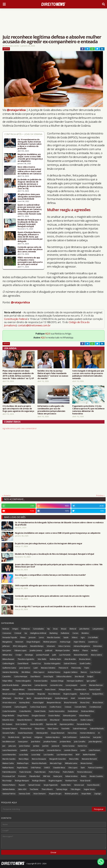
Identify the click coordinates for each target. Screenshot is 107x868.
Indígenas (38, 737)
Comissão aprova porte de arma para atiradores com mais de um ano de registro (52, 596)
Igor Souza (27, 737)
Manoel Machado (81, 655)
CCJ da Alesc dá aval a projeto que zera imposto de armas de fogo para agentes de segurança (18, 408)
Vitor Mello (42, 659)
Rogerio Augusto (70, 694)
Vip (48, 629)
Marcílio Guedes (54, 637)
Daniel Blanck (23, 663)
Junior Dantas (25, 746)
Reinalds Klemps (37, 646)
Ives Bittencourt (9, 742)
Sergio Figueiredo (51, 785)
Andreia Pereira (54, 672)
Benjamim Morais (54, 703)
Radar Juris (58, 776)
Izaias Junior (23, 742)
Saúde (66, 637)
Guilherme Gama (9, 668)
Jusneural (55, 746)
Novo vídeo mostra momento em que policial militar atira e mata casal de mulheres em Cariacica (29, 170)
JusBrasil (49, 650)
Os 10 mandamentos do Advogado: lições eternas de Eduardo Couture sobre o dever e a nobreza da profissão (29, 144)
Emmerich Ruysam (70, 720)
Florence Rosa (26, 729)
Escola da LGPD (37, 724)
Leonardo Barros (54, 750)
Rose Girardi (85, 781)
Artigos (15, 629)
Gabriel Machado (97, 729)
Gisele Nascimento (25, 733)
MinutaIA (6, 690)
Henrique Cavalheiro (75, 681)
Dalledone (65, 633)
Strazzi (64, 629)
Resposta (41, 694)
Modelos (85, 633)
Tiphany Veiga (62, 789)
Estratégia (29, 655)
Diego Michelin (8, 716)
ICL (4, 737)
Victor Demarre (39, 794)
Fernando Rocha (84, 724)
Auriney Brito (25, 703)
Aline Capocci (39, 672)
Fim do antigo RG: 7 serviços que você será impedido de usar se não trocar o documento (55, 606)
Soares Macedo (93, 785)
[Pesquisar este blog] (47, 809)
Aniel (73, 698)
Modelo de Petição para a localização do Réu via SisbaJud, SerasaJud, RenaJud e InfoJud (29, 223)
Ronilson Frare (71, 781)
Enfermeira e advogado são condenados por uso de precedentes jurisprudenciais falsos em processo (51, 410)
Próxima (100, 496)
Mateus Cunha (8, 763)
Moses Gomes (86, 763)
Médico (76, 650)
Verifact (94, 650)
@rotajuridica (16, 110)
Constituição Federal (16, 319)
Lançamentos (98, 629)
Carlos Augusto (21, 707)
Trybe (87, 668)
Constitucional (95, 707)
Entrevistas (98, 646)
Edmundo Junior (70, 716)
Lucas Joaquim (71, 685)
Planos (85, 650)
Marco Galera (96, 655)
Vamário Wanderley (10, 672)
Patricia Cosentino (95, 768)
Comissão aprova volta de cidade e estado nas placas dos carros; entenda (30, 249)
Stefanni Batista (9, 789)
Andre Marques (61, 698)
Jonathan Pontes (50, 742)
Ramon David (95, 690)
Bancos (84, 672)
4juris (29, 698)
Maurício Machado (39, 763)
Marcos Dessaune (39, 759)
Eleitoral (73, 629)
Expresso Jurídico (67, 724)
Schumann (51, 646)
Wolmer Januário (71, 794)
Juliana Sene (27, 685)
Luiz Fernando (65, 655)
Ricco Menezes (54, 694)
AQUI (48, 334)
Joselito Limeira (36, 650)
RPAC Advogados (20, 646)
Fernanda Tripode (10, 637)
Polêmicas (26, 629)
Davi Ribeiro (35, 677)
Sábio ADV (22, 789)
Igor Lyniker (91, 681)
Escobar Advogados (52, 663)
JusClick (45, 746)
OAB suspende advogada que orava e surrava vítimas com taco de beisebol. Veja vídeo (55, 585)
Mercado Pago (56, 763)
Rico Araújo (7, 781)
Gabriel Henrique (80, 729)
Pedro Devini (50, 690)
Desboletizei (73, 711)
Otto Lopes (73, 768)
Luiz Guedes (49, 755)
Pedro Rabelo (68, 772)
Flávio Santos (53, 729)
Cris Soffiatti (93, 637)
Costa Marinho (25, 711)
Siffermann (7, 698)
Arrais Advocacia (9, 703)
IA (99, 733)
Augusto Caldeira (70, 672)
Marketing (53, 633)
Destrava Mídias (88, 711)
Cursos (75, 633)
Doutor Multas (54, 716)
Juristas (36, 746)
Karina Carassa (68, 746)
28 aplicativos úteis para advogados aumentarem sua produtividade (29, 197)
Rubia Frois (85, 694)
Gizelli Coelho (85, 663)
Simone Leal (79, 785)
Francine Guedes (41, 681)
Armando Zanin (84, 698)
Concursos (7, 633)
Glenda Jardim (42, 733)
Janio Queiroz (25, 668)
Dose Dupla (48, 677)
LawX (36, 668)
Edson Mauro (85, 716)
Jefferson (6, 646)
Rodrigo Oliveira (39, 781)
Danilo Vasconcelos (57, 711)
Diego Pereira (23, 716)
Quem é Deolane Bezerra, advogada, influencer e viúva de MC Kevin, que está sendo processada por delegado (30, 237)
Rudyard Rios (98, 694)
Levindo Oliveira (71, 750)
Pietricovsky (76, 668)
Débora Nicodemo (64, 677)
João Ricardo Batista (11, 685)
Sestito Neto (66, 785)
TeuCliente (34, 789)
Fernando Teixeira (10, 729)
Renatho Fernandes (26, 694)
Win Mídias (26, 672)
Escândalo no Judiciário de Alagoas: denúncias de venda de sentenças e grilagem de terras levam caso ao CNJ (29, 184)
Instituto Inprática (53, 737)
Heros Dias (72, 733)
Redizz (84, 776)
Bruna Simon (98, 703)
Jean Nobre (36, 742)
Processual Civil (9, 776)
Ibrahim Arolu (14, 737)
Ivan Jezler (97, 737)
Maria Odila (74, 759)
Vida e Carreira (64, 646)
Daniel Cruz (36, 663)
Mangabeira (7, 642)
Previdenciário (80, 690)
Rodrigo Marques (22, 781)
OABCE (47, 768)
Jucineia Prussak (43, 655)
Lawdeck (24, 750)
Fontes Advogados (23, 681)
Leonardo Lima (56, 685)
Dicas (55, 629)
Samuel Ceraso (34, 785)
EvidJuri (90, 677)
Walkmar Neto (55, 659)
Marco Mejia (24, 759)
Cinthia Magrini (8, 663)
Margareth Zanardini (58, 759)
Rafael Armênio (72, 776)
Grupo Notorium (58, 733)
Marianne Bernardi (89, 759)
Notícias (6, 49)
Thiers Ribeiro (47, 789)
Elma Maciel (55, 720)
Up (26, 633)
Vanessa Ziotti (24, 794)
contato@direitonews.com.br (34, 325)
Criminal (18, 633)
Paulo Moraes (40, 772)
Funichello (66, 729)
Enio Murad (79, 677)
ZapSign (98, 794)
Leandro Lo (93, 642)
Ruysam (22, 785)
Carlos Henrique (21, 677)
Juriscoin (32, 637)
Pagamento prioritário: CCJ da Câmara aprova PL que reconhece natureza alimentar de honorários (88, 410)
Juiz (4, 746)
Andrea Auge (65, 642)
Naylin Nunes (22, 768)
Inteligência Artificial (38, 633)
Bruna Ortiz (85, 703)
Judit (54, 655)
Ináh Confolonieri (70, 737)
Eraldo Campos (87, 720)
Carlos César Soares (38, 707)
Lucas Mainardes (9, 755)
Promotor (22, 776)
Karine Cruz (82, 746)
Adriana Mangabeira (82, 646)
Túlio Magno (76, 789)
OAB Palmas (36, 768)
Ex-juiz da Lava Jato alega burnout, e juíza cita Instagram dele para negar (48, 543)
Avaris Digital (38, 703)
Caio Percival (95, 672)
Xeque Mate (86, 794)
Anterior (7, 496)
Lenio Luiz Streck (37, 750)
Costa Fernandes (9, 711)
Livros (41, 637)
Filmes (23, 637)
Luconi (83, 685)
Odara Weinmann (35, 690)
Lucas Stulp (24, 755)
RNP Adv (47, 776)
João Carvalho (80, 742)
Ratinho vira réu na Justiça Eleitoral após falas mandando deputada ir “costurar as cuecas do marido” (53, 374)
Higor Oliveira (79, 642)
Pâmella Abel (35, 776)
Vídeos (75, 637)
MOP (78, 755)
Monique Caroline (63, 650)
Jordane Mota (65, 742)
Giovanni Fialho (9, 733)
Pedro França (54, 772)
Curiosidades (38, 629)
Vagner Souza (89, 789)
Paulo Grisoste (25, 772)
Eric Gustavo (7, 724)
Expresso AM (51, 724)
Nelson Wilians (19, 690)
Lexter (83, 750)
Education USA (41, 720)
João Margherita (95, 742)
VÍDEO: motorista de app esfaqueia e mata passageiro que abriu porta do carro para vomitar (30, 261)
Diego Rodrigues (33, 642)
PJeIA (83, 768)
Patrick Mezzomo (9, 772)
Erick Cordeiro (21, 724)
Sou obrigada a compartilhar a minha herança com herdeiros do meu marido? (50, 575)
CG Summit (7, 707)
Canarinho (7, 677)
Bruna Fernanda (71, 703)
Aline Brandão (70, 659)
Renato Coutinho (96, 776)
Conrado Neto (80, 707)
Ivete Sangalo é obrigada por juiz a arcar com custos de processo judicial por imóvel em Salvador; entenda (88, 374)
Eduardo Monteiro (25, 720)
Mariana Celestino (48, 668)
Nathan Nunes (8, 768)
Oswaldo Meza (59, 768)
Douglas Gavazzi (38, 716)
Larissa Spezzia (41, 685)
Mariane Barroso (96, 685)
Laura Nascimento (10, 750)
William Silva (7, 655)
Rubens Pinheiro (9, 785)
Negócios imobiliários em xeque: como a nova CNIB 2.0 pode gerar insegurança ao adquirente (30, 158)
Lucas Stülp (36, 755)
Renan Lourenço (9, 694)
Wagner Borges (55, 794)
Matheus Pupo (23, 763)
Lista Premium (94, 750)
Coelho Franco (56, 707)
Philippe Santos (65, 690)
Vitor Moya (19, 698)
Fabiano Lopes (20, 650)
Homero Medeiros (87, 733)
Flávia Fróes (40, 729)
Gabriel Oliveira (70, 663)
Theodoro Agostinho (26, 659)
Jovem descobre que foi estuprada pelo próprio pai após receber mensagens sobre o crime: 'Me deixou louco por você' (59, 566)
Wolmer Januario (50, 642)
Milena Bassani (8, 659)
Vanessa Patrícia (9, 794)
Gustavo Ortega (57, 681)
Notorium (19, 642)
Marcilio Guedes (9, 759)
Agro (83, 637)
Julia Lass (12, 746)
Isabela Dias (85, 737)
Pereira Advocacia (84, 772)
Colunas (68, 707)
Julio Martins (84, 629)
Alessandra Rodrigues (43, 698)
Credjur (19, 655)
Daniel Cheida (40, 711)
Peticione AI (63, 668)
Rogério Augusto (55, 781)
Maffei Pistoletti (89, 755)
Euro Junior (7, 650)
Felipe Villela (7, 681)
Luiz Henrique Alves (65, 755)
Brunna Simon (85, 659)
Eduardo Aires (8, 720)
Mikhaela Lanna (71, 763)
